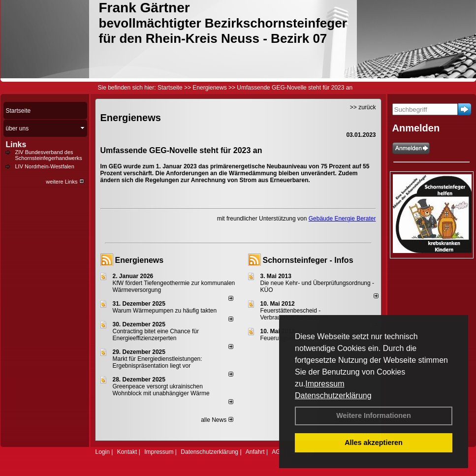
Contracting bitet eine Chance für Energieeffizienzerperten (156, 335)
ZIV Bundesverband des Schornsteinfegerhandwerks (49, 155)
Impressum (325, 384)
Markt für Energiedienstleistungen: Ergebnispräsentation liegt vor (158, 362)
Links (16, 144)
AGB (278, 452)
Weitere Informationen (374, 415)
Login (103, 452)
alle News (217, 420)
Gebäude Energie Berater (342, 219)
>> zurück (363, 107)
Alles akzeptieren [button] (374, 443)
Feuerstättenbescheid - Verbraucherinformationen (294, 314)
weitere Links (65, 182)
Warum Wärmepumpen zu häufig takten (165, 311)
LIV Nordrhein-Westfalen (45, 166)
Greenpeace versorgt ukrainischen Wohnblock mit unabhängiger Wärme (161, 390)
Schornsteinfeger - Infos (308, 260)
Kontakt (127, 452)
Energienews (140, 260)
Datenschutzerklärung (333, 396)
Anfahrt (255, 452)
